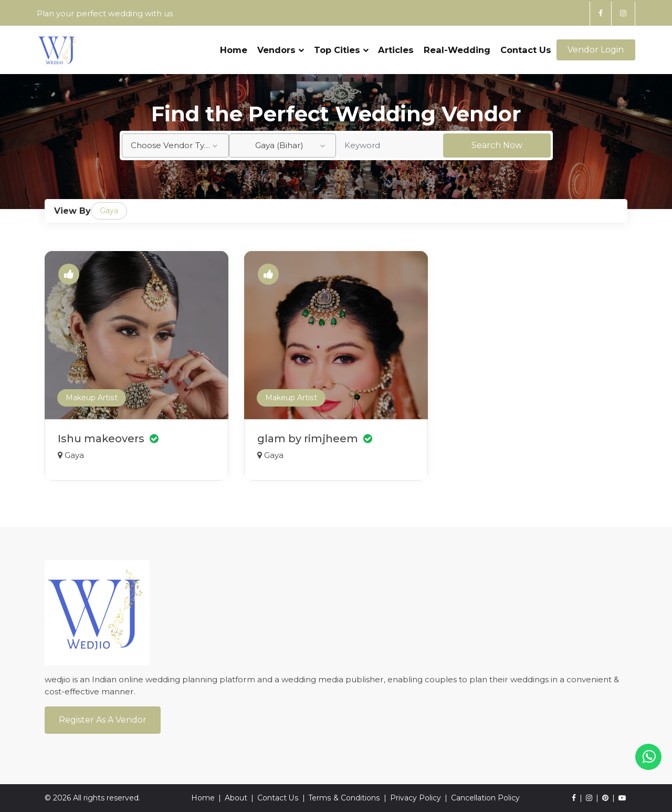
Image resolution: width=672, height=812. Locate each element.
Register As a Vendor (103, 720)
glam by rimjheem (315, 439)
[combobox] (175, 145)
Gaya (109, 211)
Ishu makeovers (108, 439)
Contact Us (526, 46)
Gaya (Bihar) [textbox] (279, 145)
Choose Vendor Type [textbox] (173, 145)
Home (234, 46)
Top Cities (341, 46)
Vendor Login (596, 46)
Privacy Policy (415, 798)
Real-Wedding (457, 46)
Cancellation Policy (485, 798)
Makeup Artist (91, 398)
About (237, 798)
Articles (396, 46)
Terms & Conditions (344, 798)
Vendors (281, 46)
